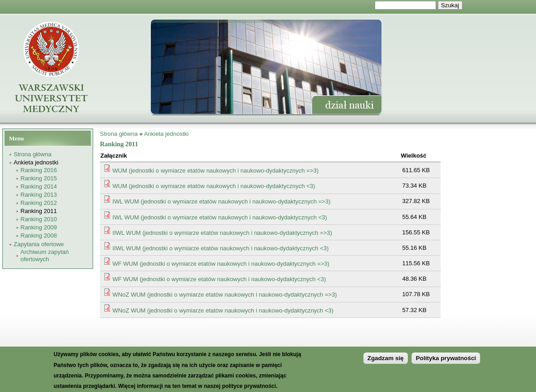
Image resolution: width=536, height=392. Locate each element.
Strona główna (32, 154)
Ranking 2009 (39, 227)
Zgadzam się (386, 364)
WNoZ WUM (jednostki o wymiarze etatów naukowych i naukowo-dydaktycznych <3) (223, 310)
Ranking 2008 (39, 236)
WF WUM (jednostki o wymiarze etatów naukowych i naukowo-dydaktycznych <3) (219, 279)
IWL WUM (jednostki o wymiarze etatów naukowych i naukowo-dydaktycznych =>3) (222, 201)
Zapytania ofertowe (39, 244)
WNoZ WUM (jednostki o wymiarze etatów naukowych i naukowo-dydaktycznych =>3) (225, 295)
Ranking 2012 (39, 203)
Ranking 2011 (39, 211)
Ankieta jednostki (36, 162)
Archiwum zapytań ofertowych (45, 256)
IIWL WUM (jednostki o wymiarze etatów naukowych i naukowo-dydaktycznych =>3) (223, 233)
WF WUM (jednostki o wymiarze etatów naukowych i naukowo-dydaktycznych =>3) (221, 264)
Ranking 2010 (39, 219)
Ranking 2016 (39, 170)
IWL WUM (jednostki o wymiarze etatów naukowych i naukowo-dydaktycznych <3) (220, 217)
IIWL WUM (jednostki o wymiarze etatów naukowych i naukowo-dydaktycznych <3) (221, 248)
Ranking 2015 (39, 178)
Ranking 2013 (39, 195)
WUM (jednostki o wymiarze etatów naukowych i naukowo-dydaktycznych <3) (214, 186)
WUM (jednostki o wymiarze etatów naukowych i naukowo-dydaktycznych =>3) (216, 171)
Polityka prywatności (446, 364)
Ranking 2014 (39, 186)
